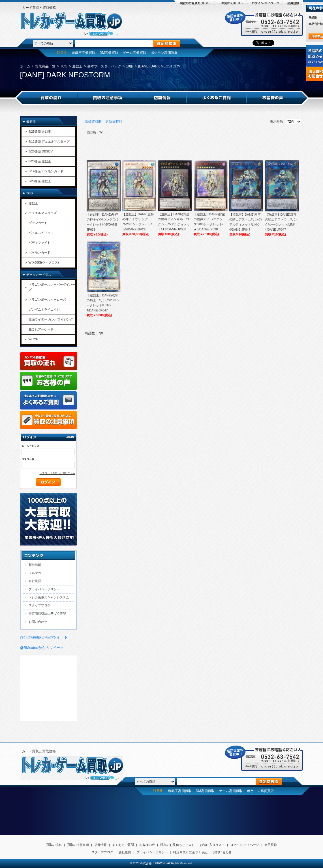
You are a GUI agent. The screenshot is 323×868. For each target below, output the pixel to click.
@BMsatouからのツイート (42, 648)
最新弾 (31, 122)
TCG (64, 66)
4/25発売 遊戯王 (40, 131)
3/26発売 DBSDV (41, 151)
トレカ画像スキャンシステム (49, 597)
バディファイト (39, 243)
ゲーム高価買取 (134, 53)
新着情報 (35, 565)
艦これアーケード (41, 329)
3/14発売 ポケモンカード (46, 171)
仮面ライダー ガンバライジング (51, 319)
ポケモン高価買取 (164, 53)
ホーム (25, 66)
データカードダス (39, 275)
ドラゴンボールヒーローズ (47, 300)
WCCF (33, 339)
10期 (130, 66)
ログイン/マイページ (245, 845)
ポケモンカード (39, 252)
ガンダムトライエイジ (44, 309)
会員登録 (271, 845)
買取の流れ (54, 845)
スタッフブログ (39, 605)
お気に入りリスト (212, 845)
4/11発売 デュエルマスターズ (49, 141)
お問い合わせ (38, 622)
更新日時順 (114, 122)
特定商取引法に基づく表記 (47, 614)
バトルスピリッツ (41, 233)
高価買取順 (93, 122)
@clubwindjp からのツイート (44, 637)
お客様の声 (147, 845)
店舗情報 (100, 845)
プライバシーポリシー (44, 589)
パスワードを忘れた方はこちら (57, 473)
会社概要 (35, 581)
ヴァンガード (38, 223)
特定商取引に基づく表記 (190, 852)
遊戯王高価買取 (84, 53)
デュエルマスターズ (43, 213)
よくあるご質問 (123, 845)
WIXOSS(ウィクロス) (44, 262)
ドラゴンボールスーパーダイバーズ (52, 287)
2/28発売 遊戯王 (40, 181)
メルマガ (35, 573)
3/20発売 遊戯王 (40, 161)
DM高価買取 (109, 53)
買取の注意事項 (78, 845)
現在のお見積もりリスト (177, 845)
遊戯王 (77, 66)
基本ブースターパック (104, 66)
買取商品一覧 (45, 66)
